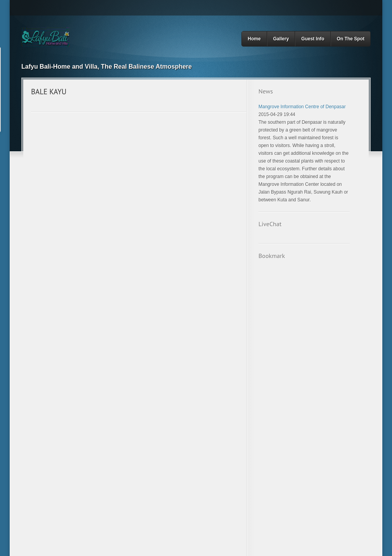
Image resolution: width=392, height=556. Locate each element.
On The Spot (351, 39)
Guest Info (313, 39)
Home (254, 39)
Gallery (281, 39)
